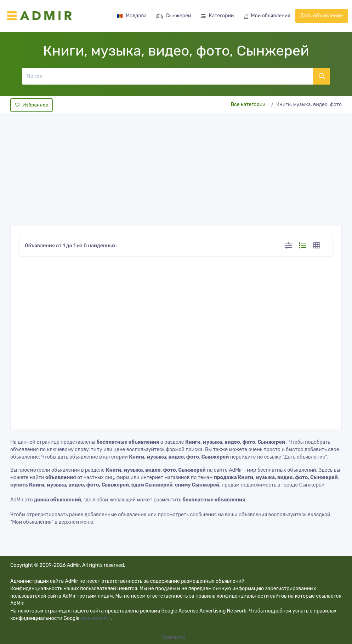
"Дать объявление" (305, 457)
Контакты (174, 637)
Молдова (132, 16)
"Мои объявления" (32, 522)
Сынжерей (174, 16)
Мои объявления (267, 16)
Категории (218, 16)
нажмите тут (96, 618)
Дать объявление (322, 16)
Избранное (32, 105)
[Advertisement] (176, 168)
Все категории (248, 105)
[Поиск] (167, 76)
